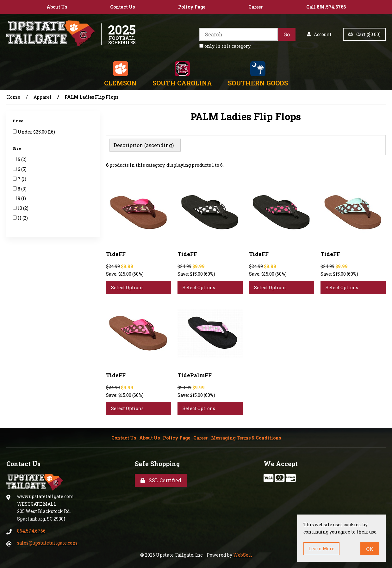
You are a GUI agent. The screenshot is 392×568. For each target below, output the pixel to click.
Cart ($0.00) (364, 34)
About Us (57, 7)
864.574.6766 (31, 530)
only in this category (225, 46)
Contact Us (122, 7)
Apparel (43, 97)
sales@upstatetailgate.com (47, 542)
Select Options (127, 286)
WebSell (243, 554)
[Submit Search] (287, 34)
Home (13, 97)
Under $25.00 (33, 132)
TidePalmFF (195, 374)
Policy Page (192, 7)
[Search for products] (239, 34)
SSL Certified (161, 479)
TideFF (116, 253)
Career (256, 7)
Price (18, 121)
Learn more (321, 549)
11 (20, 218)
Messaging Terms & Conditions (246, 437)
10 (20, 208)
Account (319, 34)
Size (17, 148)
